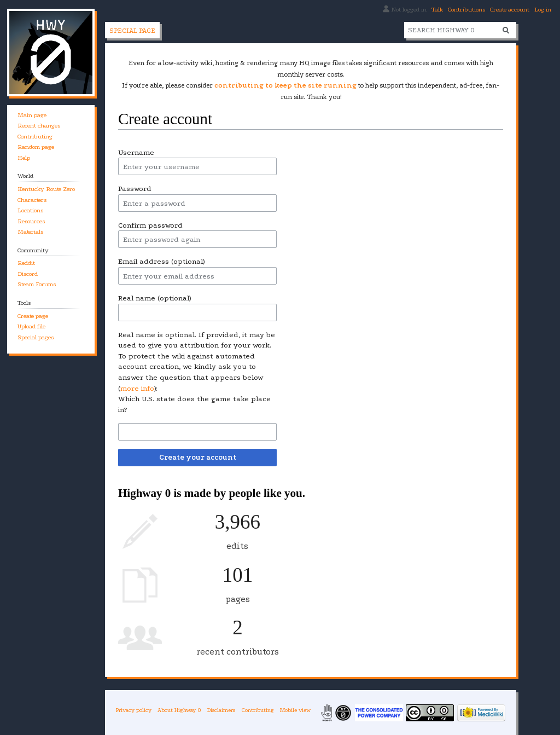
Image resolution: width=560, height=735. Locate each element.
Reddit (26, 263)
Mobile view (295, 710)
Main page (32, 115)
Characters (32, 200)
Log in (543, 10)
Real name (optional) (154, 298)
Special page (132, 31)
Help (24, 158)
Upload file (31, 326)
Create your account (198, 457)
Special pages (36, 337)
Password (135, 189)
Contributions (466, 10)
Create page (33, 316)
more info (137, 388)
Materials (30, 232)
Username (136, 152)
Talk (437, 10)
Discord (28, 274)
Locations (30, 210)
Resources (31, 221)
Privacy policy (134, 710)
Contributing (35, 137)
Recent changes (39, 126)
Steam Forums (37, 284)
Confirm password (150, 225)
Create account (510, 10)
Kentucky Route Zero (46, 189)
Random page (36, 147)
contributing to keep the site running (285, 85)
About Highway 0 (179, 710)
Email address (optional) (161, 261)
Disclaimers (221, 710)
